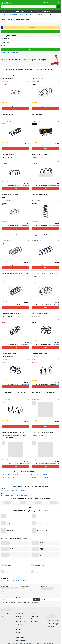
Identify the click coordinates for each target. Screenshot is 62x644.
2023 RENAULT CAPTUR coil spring (9, 477)
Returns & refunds (20, 638)
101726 (22, 581)
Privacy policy (19, 616)
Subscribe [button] (37, 600)
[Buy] (15, 109)
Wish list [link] (18, 632)
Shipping (18, 630)
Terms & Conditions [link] (20, 619)
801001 (2, 581)
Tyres (18, 12)
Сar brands (4, 12)
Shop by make (35, 621)
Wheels (23, 12)
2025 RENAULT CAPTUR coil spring (9, 475)
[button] (55, 7)
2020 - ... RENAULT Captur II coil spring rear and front (14, 495)
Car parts (12, 12)
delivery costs (26, 106)
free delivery (26, 424)
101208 (27, 581)
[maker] (30, 39)
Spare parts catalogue (14, 14)
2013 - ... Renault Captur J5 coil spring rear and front (13, 491)
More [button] (28, 604)
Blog (2, 616)
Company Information (6, 613)
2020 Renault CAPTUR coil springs (39, 480)
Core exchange (19, 624)
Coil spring (31, 14)
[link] (55, 3)
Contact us (18, 627)
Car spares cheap (4, 14)
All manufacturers (35, 616)
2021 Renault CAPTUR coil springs (9, 480)
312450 (18, 581)
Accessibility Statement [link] (21, 640)
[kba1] (32, 27)
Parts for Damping (24, 14)
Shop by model (35, 619)
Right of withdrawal (20, 621)
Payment (18, 635)
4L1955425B (13, 581)
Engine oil (30, 12)
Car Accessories (46, 12)
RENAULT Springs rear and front (42, 14)
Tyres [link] (32, 613)
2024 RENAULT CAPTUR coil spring (40, 475)
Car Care (37, 12)
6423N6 (7, 581)
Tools (54, 12)
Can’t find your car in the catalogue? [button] (9, 52)
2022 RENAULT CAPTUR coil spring (40, 477)
